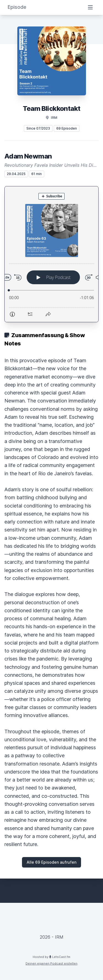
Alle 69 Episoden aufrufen (51, 862)
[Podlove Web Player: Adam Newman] (51, 254)
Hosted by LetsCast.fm (51, 957)
